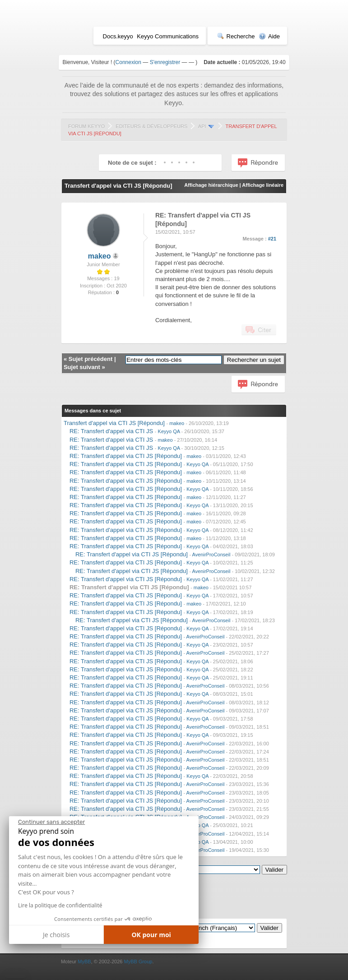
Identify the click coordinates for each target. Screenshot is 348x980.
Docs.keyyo (118, 36)
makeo (100, 256)
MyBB (84, 962)
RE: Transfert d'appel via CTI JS (111, 431)
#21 (272, 239)
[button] (16, 976)
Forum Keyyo (86, 126)
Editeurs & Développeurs (151, 126)
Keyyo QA (169, 431)
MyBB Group (138, 962)
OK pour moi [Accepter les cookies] (151, 935)
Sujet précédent (91, 359)
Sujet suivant (82, 367)
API (202, 126)
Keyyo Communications (168, 36)
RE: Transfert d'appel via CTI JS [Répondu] (126, 456)
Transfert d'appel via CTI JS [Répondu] (114, 423)
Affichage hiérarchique (211, 185)
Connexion (128, 62)
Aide (269, 36)
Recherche (236, 36)
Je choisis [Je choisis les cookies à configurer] (56, 935)
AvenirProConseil (211, 555)
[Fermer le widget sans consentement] (51, 822)
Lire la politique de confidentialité (60, 905)
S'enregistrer (165, 62)
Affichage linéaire (263, 185)
